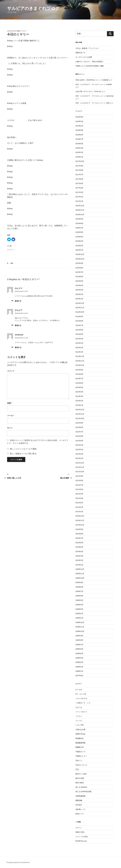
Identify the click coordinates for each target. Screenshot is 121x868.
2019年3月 (79, 121)
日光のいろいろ (81, 765)
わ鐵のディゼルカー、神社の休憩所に (90, 62)
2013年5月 (79, 387)
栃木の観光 (80, 783)
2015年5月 (79, 281)
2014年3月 (79, 343)
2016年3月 (79, 246)
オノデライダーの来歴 (84, 57)
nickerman (110, 96)
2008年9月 (79, 636)
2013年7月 (79, 379)
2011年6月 (79, 489)
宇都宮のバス (80, 752)
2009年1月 (79, 618)
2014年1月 (79, 352)
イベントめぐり (81, 712)
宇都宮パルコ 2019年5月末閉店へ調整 (90, 66)
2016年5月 (79, 237)
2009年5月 (79, 600)
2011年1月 (79, 512)
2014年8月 (79, 321)
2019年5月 (79, 117)
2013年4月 (79, 392)
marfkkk (109, 84)
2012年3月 (79, 450)
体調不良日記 (80, 734)
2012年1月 (79, 458)
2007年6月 (79, 676)
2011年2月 (79, 507)
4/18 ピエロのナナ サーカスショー (90, 84)
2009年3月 (79, 609)
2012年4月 (79, 445)
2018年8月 (79, 135)
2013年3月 (79, 396)
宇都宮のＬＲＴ (81, 756)
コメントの (82, 837)
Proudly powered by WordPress (18, 862)
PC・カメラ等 (81, 694)
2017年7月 (79, 175)
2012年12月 (80, 410)
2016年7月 (79, 228)
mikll (108, 103)
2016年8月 (79, 223)
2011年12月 (80, 463)
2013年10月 (80, 365)
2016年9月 (79, 219)
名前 (10, 403)
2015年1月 (79, 299)
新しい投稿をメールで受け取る (23, 454)
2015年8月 (79, 268)
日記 (12, 263)
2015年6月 (79, 277)
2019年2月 (79, 126)
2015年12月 (80, 254)
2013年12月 (80, 356)
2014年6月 (79, 330)
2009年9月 (79, 582)
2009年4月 (79, 605)
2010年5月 (79, 547)
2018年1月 (79, 157)
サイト (10, 428)
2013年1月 (79, 405)
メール (11, 416)
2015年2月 (79, 294)
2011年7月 (79, 485)
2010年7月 (79, 538)
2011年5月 (79, 494)
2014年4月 (79, 339)
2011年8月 (79, 480)
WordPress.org (81, 841)
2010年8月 (79, 534)
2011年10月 (80, 472)
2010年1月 (79, 565)
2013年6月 (79, 383)
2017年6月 (79, 179)
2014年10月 (80, 312)
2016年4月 (79, 241)
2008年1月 (79, 671)
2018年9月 (79, 130)
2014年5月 (79, 334)
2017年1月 (79, 201)
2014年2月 (79, 348)
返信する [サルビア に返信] (18, 325)
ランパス (79, 721)
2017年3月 (79, 192)
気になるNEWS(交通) (83, 792)
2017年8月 (79, 170)
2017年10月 (80, 161)
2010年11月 (80, 520)
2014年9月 (79, 316)
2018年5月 (79, 144)
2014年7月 (79, 325)
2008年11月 (80, 627)
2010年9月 (79, 529)
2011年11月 (80, 467)
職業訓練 (79, 800)
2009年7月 (79, 591)
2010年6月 (79, 543)
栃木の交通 (80, 778)
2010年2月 (79, 560)
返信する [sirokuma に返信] (18, 347)
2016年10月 (80, 215)
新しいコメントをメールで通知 (23, 449)
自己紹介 (79, 805)
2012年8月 (79, 427)
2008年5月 (79, 653)
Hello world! (80, 80)
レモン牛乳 (80, 725)
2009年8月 (79, 587)
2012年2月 (79, 454)
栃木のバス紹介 (81, 774)
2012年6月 (79, 436)
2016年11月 (80, 210)
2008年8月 (79, 640)
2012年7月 (79, 432)
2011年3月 (79, 503)
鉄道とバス (80, 814)
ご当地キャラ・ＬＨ (83, 703)
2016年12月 (80, 206)
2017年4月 (79, 188)
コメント (11, 371)
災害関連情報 (80, 796)
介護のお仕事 (80, 729)
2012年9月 (79, 423)
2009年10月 (80, 578)
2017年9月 (79, 166)
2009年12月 (80, 569)
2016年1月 (79, 250)
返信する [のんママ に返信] (18, 301)
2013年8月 (79, 374)
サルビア (24, 31)
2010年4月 (79, 552)
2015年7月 (79, 272)
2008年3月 (79, 662)
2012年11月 (80, 414)
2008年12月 (80, 622)
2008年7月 (79, 645)
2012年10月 (80, 418)
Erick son (98, 91)
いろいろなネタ (81, 698)
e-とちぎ (79, 690)
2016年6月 (79, 232)
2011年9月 (79, 476)
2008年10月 (80, 631)
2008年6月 (79, 649)
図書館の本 (80, 747)
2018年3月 (79, 148)
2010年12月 (80, 516)
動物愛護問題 (80, 743)
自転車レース (80, 809)
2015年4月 (79, 285)
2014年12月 (80, 303)
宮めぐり (79, 760)
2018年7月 (79, 139)
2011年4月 (79, 498)
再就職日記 (80, 738)
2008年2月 (79, 667)
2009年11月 (80, 574)
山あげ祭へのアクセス (84, 91)
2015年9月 (79, 263)
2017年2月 (79, 197)
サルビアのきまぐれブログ (33, 8)
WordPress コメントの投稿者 (98, 80)
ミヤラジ (79, 716)
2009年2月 (79, 614)
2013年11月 (80, 361)
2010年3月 (79, 556)
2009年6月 (79, 596)
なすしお (79, 707)
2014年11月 (80, 308)
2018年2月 (79, 152)
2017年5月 (79, 183)
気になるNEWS (81, 787)
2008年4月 (79, 658)
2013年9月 (79, 370)
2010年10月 (80, 525)
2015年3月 (79, 290)
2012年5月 (79, 441)
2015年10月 (80, 259)
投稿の (80, 832)
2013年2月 (79, 401)
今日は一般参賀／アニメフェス (87, 48)
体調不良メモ (80, 53)
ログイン (79, 828)
